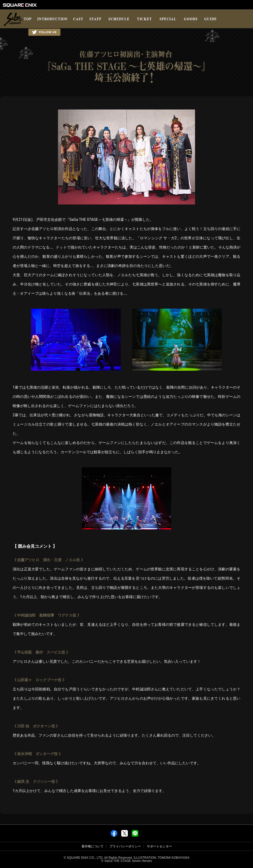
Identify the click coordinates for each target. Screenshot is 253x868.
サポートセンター (159, 846)
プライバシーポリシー (125, 846)
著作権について (93, 846)
